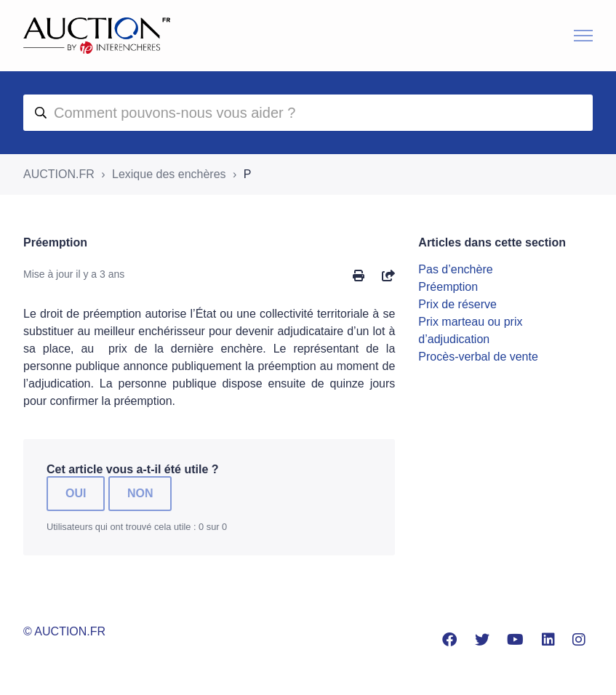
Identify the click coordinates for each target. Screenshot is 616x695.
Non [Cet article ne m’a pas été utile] (140, 493)
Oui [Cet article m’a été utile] (76, 493)
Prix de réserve (457, 304)
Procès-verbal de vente (478, 357)
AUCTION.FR (59, 174)
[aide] (308, 113)
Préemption (448, 287)
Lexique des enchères (169, 174)
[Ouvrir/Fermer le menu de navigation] (583, 36)
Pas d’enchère (455, 269)
